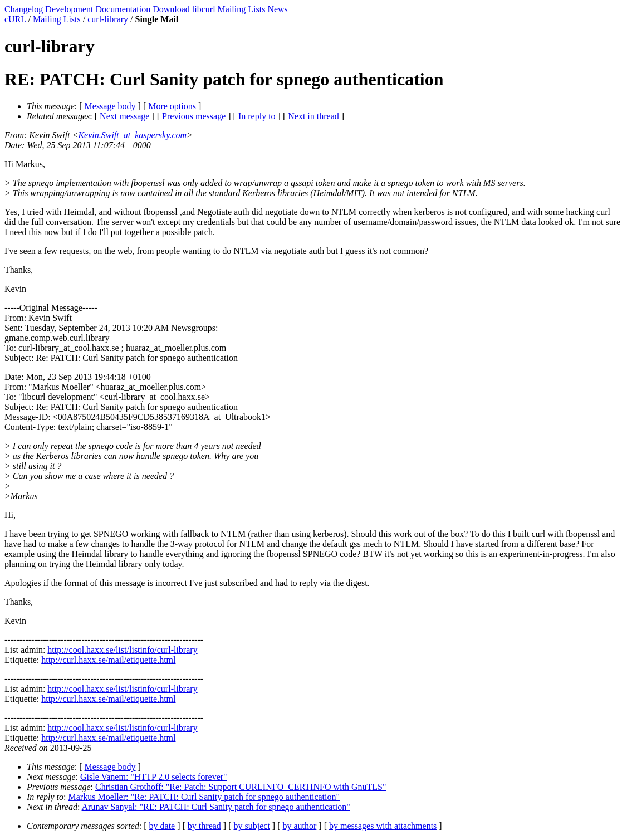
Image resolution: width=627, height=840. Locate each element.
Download (171, 9)
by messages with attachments (383, 826)
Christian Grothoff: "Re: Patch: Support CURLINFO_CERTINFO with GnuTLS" (241, 787)
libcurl (204, 9)
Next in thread (313, 116)
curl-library (108, 19)
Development (69, 9)
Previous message (194, 116)
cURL (15, 19)
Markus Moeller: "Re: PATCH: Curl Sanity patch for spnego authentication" (204, 797)
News (277, 9)
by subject (252, 826)
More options (172, 106)
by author (299, 826)
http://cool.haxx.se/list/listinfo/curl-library (122, 650)
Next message (124, 116)
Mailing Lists (242, 9)
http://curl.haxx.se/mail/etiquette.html (108, 660)
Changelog (24, 9)
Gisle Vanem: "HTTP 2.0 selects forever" (154, 777)
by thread (204, 826)
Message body (110, 106)
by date (162, 826)
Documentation (123, 9)
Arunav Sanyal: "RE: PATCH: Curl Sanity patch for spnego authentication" (216, 807)
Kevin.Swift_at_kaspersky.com (132, 135)
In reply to (257, 116)
